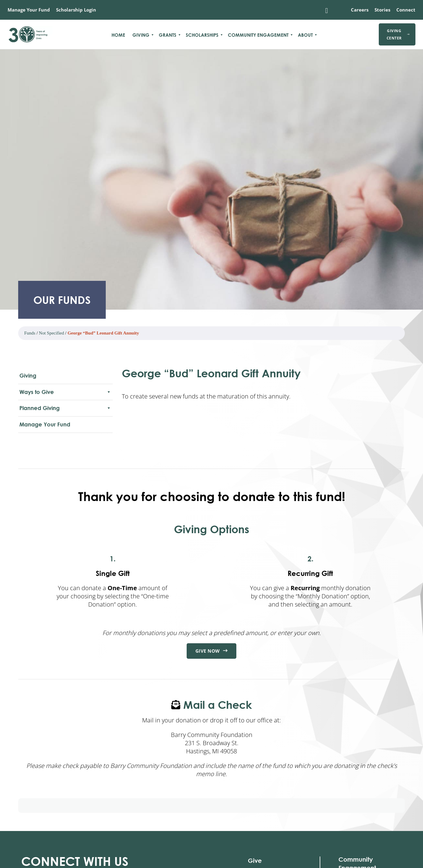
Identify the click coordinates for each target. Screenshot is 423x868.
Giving (141, 35)
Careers (360, 10)
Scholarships (202, 35)
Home (118, 35)
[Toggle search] (327, 11)
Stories (382, 10)
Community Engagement (258, 35)
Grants (168, 35)
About (305, 35)
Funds (30, 333)
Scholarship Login (76, 10)
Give (255, 861)
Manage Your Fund (29, 10)
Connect (406, 10)
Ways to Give (65, 392)
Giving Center (398, 34)
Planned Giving (65, 408)
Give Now (212, 651)
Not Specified (51, 333)
